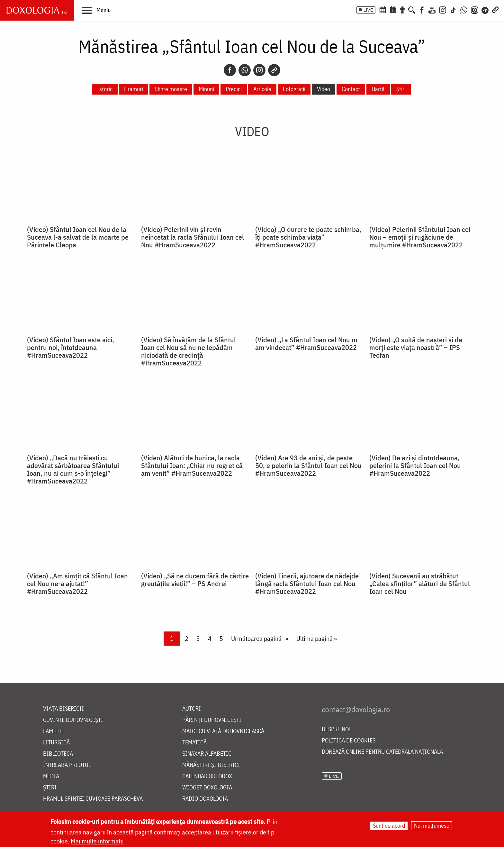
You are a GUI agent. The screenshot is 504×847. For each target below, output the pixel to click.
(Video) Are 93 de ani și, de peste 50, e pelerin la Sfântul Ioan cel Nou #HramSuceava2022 (308, 465)
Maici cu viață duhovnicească (223, 731)
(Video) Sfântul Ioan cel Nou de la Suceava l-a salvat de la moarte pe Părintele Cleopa (78, 237)
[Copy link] (274, 70)
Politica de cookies (349, 741)
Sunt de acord (389, 826)
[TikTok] (453, 9)
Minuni (206, 89)
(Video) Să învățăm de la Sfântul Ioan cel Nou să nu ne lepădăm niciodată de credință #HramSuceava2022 (189, 351)
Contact (351, 89)
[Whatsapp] (245, 70)
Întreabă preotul (67, 765)
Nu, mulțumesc (432, 826)
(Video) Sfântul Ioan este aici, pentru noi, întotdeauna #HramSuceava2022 (71, 347)
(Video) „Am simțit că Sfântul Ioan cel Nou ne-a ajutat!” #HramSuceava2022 (77, 584)
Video (324, 89)
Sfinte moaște (171, 89)
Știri (401, 89)
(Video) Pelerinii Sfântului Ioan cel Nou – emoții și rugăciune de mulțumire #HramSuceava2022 (420, 237)
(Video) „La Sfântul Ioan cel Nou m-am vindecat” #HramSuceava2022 (308, 344)
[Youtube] (432, 9)
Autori (192, 709)
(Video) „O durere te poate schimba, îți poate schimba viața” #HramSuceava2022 (308, 237)
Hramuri (134, 89)
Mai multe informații (97, 841)
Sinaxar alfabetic (207, 754)
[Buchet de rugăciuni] (402, 9)
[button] (96, 10)
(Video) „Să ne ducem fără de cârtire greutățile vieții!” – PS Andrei (195, 580)
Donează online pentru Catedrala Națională (382, 752)
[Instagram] (443, 9)
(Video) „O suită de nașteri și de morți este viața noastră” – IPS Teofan (416, 347)
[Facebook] (422, 9)
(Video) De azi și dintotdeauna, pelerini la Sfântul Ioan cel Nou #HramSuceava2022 (415, 465)
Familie (53, 731)
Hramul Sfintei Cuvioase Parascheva (93, 799)
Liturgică (56, 743)
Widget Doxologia (207, 788)
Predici (234, 89)
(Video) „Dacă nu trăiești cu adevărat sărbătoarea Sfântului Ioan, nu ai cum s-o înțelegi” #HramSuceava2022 (73, 469)
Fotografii (294, 89)
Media (51, 776)
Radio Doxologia (205, 799)
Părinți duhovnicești (212, 720)
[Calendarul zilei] (393, 9)
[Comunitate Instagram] (475, 9)
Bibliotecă (58, 754)
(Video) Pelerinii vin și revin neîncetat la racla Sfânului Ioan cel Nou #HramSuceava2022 (193, 237)
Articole (262, 89)
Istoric (105, 89)
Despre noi (336, 729)
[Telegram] (485, 9)
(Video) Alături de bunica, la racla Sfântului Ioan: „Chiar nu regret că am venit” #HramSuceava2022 (192, 465)
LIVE (368, 10)
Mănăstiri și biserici (211, 765)
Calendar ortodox (207, 776)
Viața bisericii (63, 709)
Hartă (378, 89)
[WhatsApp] (464, 9)
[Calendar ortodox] (382, 9)
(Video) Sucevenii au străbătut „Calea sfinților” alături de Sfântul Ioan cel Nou (420, 584)
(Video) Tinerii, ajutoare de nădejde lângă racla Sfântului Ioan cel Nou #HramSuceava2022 (307, 584)
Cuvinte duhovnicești (73, 720)
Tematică (194, 743)
